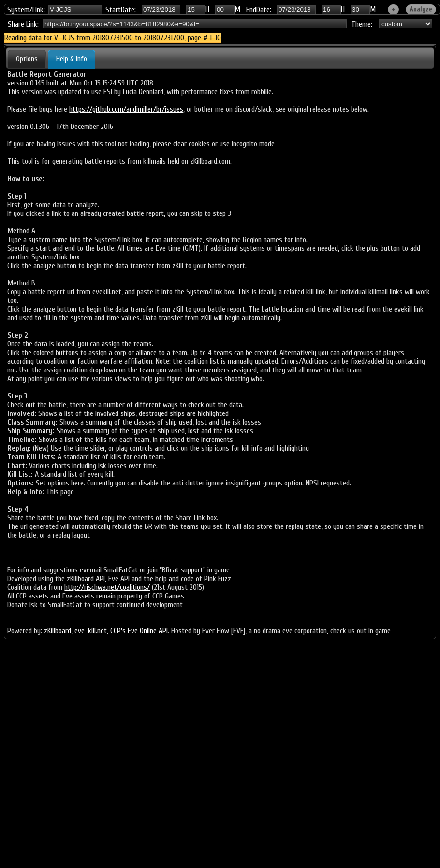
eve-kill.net (91, 631)
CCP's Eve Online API (139, 631)
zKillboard (58, 631)
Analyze (421, 9)
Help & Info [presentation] (72, 59)
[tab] (27, 59)
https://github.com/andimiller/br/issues (126, 109)
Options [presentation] (27, 59)
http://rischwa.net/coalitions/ (107, 587)
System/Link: (26, 10)
